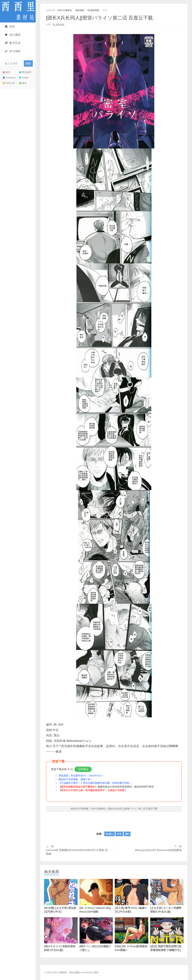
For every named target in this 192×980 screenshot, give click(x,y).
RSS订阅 (9, 83)
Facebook (9, 78)
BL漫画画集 (93, 10)
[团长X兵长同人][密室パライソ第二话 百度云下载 (99, 18)
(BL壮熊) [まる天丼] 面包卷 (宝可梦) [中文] (61, 896)
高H (127, 834)
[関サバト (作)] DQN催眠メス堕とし (96, 934)
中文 (119, 834)
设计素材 (13, 35)
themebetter (87, 973)
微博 (6, 72)
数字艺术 (13, 43)
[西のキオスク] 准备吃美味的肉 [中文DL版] (61, 934)
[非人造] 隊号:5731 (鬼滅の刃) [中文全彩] (132, 896)
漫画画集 (80, 10)
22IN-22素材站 (18, 11)
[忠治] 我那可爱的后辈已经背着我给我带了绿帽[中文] (167, 934)
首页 (10, 26)
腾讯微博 (25, 72)
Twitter (24, 78)
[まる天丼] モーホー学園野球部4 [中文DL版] (167, 896)
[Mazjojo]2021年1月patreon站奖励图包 (158, 850)
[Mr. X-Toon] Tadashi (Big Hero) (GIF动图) (96, 896)
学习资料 (13, 51)
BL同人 (109, 834)
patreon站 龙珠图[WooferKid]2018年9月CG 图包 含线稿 (77, 852)
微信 (23, 83)
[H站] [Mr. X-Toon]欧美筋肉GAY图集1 (132, 934)
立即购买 (83, 769)
